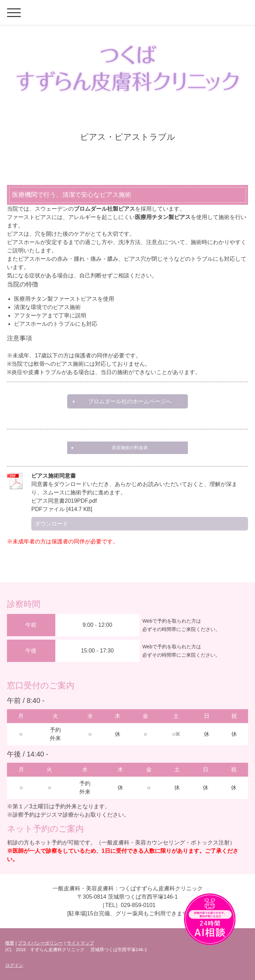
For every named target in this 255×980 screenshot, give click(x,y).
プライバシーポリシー (40, 943)
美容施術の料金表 (130, 448)
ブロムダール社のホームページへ (130, 401)
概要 (10, 943)
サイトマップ (80, 943)
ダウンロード (51, 524)
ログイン (14, 965)
